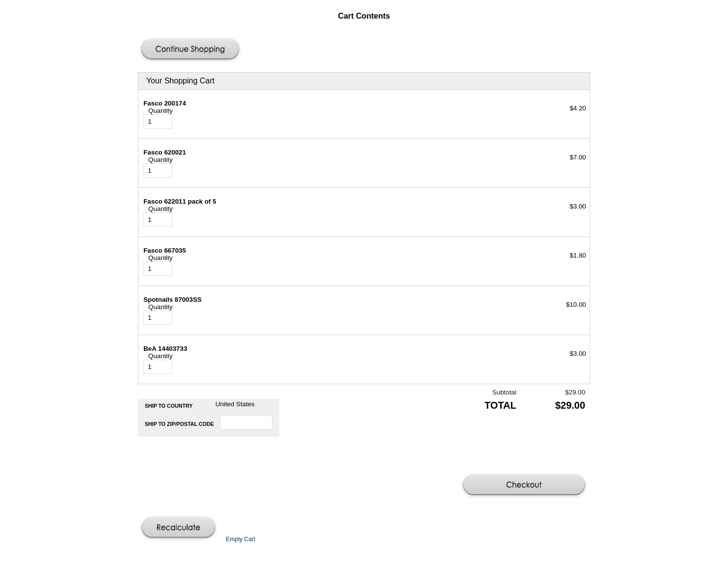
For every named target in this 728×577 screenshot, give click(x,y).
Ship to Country (169, 406)
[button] (191, 50)
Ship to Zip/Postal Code (179, 424)
